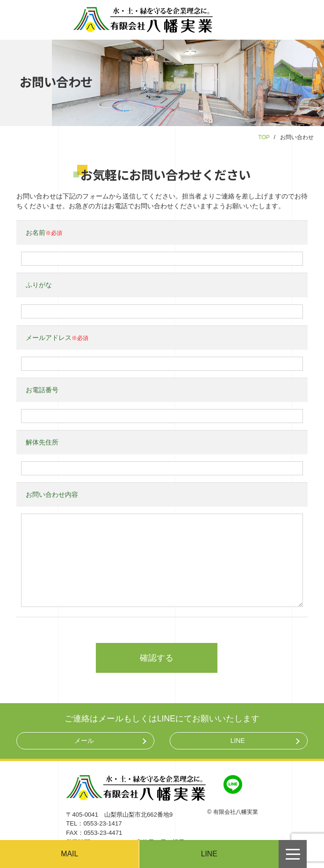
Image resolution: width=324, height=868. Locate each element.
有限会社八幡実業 (236, 812)
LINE (238, 741)
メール (84, 741)
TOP (264, 137)
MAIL (69, 854)
